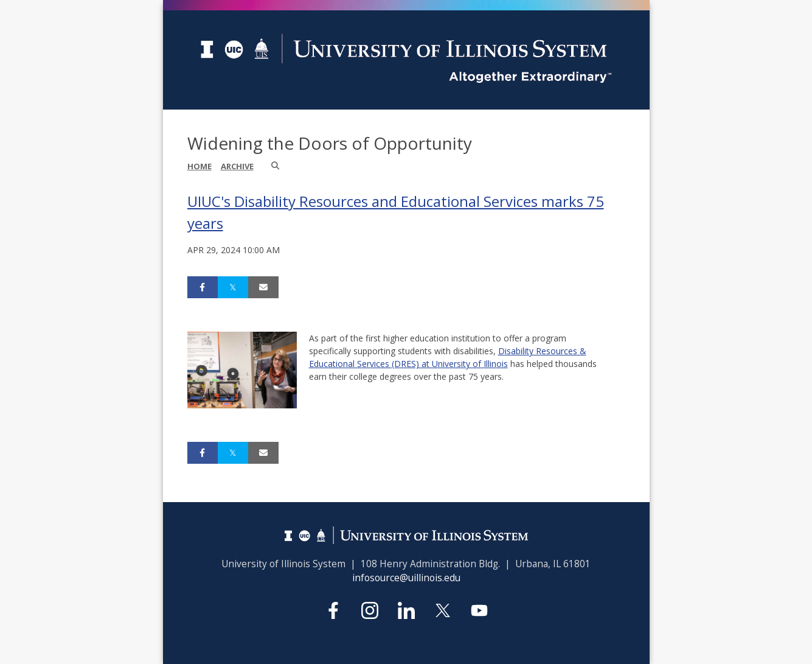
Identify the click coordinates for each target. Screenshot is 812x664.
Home (200, 166)
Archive (237, 166)
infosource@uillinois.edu (406, 578)
